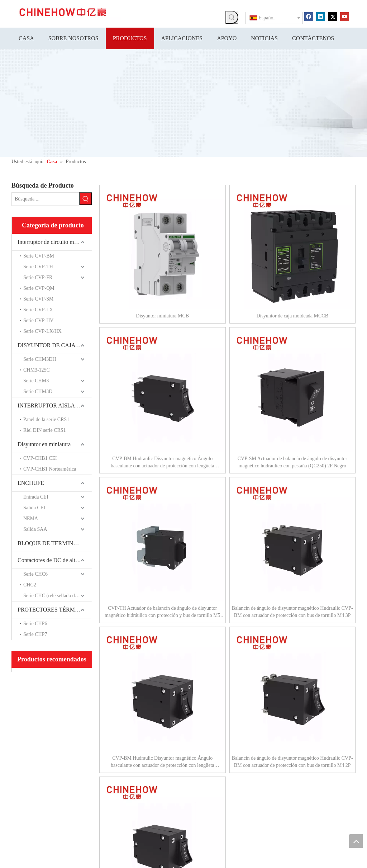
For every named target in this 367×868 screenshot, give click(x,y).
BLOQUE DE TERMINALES (53, 542)
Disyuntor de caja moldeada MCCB (292, 316)
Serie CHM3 (36, 380)
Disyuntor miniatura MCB (162, 316)
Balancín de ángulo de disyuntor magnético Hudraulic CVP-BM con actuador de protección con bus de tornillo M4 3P (292, 612)
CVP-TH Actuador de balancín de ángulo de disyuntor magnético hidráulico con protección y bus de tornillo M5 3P (163, 612)
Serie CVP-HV (38, 320)
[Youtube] (345, 16)
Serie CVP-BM (39, 255)
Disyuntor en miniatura (44, 444)
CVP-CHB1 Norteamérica (50, 468)
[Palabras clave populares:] (232, 17)
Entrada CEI (36, 496)
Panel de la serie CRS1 (46, 419)
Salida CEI (34, 507)
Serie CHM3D (38, 391)
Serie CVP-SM (38, 298)
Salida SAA (35, 529)
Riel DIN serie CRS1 (45, 430)
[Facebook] (309, 16)
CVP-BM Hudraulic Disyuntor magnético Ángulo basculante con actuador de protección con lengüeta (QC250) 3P (162, 762)
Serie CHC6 (35, 573)
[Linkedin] (321, 16)
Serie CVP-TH (38, 266)
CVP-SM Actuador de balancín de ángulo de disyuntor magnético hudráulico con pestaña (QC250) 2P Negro (292, 462)
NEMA (31, 518)
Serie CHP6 (35, 623)
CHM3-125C (37, 369)
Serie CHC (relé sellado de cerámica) (58, 595)
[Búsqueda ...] (45, 199)
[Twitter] (333, 16)
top (356, 841)
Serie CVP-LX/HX (42, 331)
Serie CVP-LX (38, 309)
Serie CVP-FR (38, 277)
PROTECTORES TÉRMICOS (53, 609)
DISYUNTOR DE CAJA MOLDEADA (55, 345)
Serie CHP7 (35, 634)
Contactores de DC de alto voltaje (55, 559)
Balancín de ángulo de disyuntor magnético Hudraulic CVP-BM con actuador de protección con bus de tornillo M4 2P (292, 762)
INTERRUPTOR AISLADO (50, 405)
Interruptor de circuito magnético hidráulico (55, 241)
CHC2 (30, 584)
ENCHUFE (31, 482)
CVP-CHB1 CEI (40, 457)
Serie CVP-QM (39, 287)
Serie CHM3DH (40, 358)
